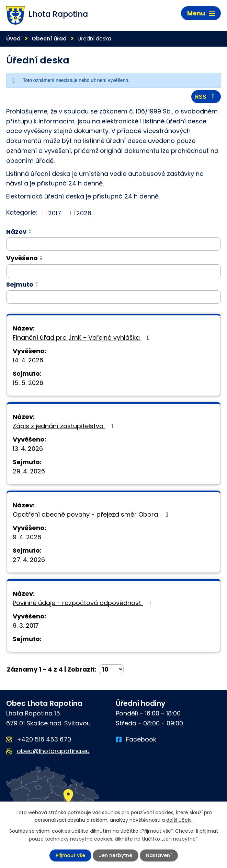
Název (16, 232)
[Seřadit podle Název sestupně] (30, 233)
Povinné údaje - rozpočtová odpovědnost (83, 603)
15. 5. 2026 (28, 383)
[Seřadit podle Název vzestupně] (30, 230)
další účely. (179, 820)
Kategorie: (22, 212)
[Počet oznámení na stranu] (111, 669)
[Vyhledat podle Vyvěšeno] (114, 271)
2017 (55, 213)
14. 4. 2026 (28, 360)
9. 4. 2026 (27, 537)
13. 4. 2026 (28, 449)
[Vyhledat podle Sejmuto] (114, 297)
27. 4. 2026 (29, 560)
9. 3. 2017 (26, 625)
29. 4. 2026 (29, 471)
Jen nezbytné (116, 855)
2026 (84, 213)
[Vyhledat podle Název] (114, 244)
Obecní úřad (49, 39)
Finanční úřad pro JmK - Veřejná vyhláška (83, 337)
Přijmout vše (70, 855)
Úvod (13, 39)
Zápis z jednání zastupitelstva (64, 426)
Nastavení (159, 855)
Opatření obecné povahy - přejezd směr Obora (92, 514)
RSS (206, 97)
